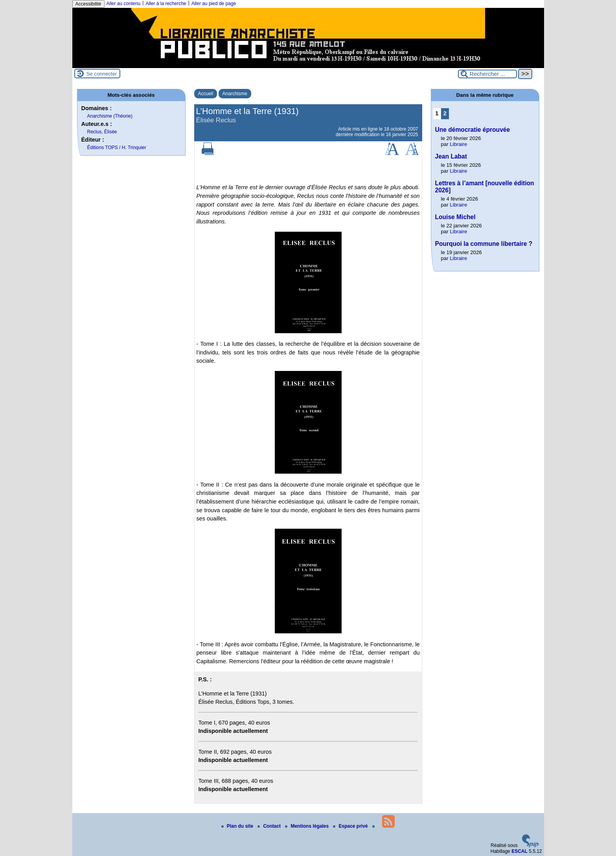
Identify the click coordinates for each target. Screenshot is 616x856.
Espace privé (351, 826)
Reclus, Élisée (102, 132)
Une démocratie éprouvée (473, 130)
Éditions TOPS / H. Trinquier (117, 148)
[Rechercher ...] (487, 74)
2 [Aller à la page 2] (445, 113)
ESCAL (519, 851)
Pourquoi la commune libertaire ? (484, 244)
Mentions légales (307, 826)
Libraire (458, 144)
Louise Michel (455, 217)
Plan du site (238, 826)
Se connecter (102, 74)
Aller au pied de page (214, 4)
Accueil (206, 94)
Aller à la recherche (166, 4)
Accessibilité (88, 4)
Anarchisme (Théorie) (110, 116)
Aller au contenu (124, 4)
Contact (270, 826)
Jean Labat (451, 156)
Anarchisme (235, 94)
